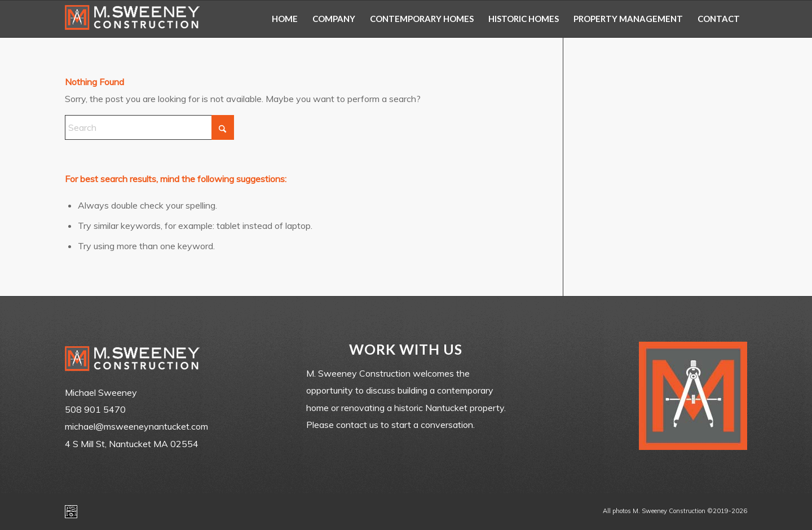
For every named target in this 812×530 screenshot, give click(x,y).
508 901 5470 (95, 409)
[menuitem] (285, 19)
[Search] (149, 127)
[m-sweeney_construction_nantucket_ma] (133, 19)
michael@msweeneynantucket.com (136, 426)
